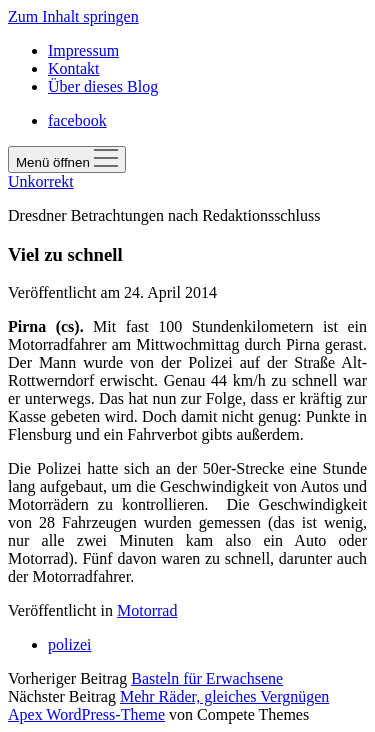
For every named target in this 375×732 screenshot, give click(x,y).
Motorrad (147, 610)
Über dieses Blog (103, 86)
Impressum (83, 50)
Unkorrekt (41, 181)
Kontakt (74, 68)
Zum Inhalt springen (73, 16)
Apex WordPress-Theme (86, 714)
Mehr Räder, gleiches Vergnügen (224, 696)
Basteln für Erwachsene (207, 678)
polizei (70, 644)
